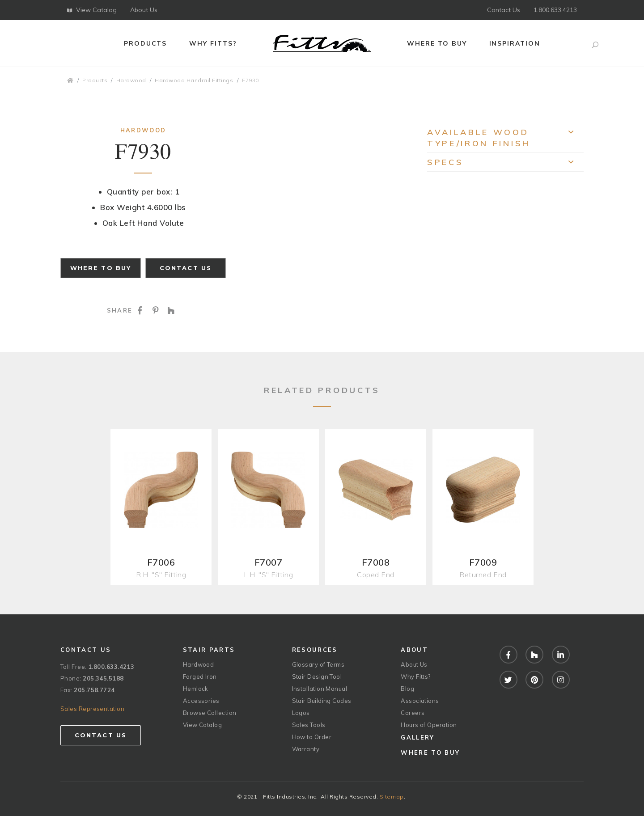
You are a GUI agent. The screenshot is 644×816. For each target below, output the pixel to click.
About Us (144, 10)
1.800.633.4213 (555, 10)
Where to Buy (437, 43)
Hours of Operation (429, 725)
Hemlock (196, 689)
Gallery (417, 737)
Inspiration (515, 43)
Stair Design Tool (317, 676)
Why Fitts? (213, 43)
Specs (505, 164)
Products (146, 43)
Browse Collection (210, 713)
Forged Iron (200, 676)
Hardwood (131, 80)
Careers (413, 713)
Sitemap (392, 797)
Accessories (201, 701)
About (414, 650)
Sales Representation (92, 709)
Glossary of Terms (318, 664)
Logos (301, 713)
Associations (420, 701)
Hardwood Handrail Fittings (194, 80)
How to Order (312, 737)
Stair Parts (209, 650)
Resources (315, 650)
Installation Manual (320, 689)
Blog (407, 689)
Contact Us (504, 10)
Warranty (306, 749)
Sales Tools (309, 725)
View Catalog (92, 10)
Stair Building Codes (322, 701)
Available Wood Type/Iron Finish (505, 138)
